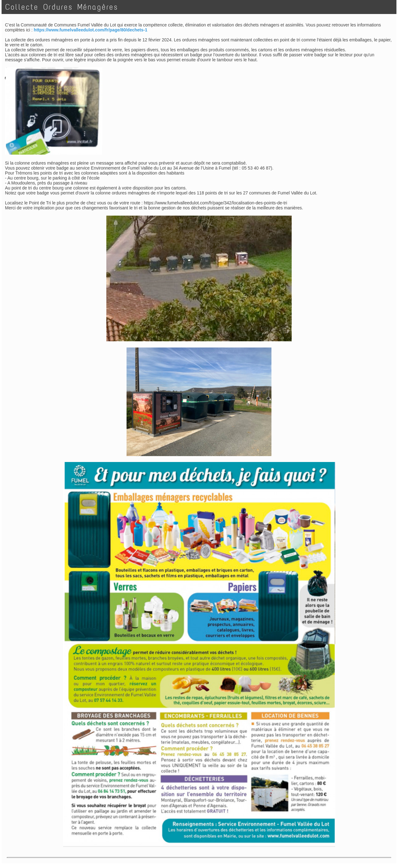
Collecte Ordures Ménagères (62, 7)
